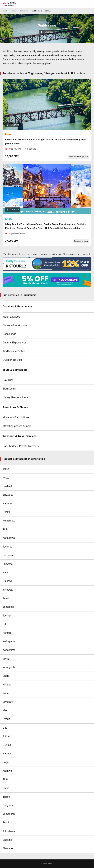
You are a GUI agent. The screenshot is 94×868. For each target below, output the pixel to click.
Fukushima (24, 11)
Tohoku (14, 11)
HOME (5, 11)
